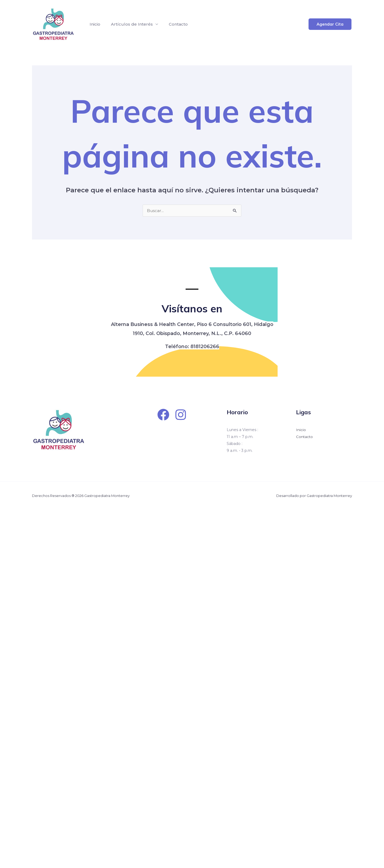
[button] (330, 24)
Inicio (94, 24)
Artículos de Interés (129, 24)
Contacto (173, 24)
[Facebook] (163, 415)
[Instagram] (181, 415)
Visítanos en (192, 308)
